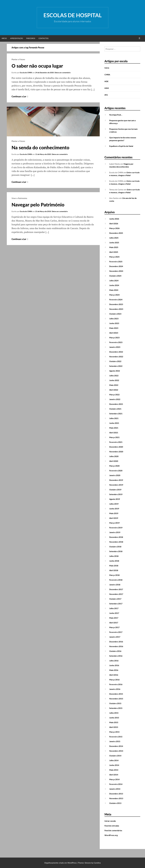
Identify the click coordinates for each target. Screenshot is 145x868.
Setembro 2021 (116, 414)
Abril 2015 (114, 727)
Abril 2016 (114, 675)
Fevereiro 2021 (116, 442)
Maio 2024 (114, 290)
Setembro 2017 (116, 604)
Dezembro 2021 (116, 404)
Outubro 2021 (115, 409)
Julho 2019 (114, 504)
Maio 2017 (114, 618)
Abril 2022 (114, 390)
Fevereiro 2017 (116, 632)
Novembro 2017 (116, 594)
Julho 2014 (114, 760)
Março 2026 (114, 228)
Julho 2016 (114, 661)
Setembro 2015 (116, 708)
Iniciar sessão (110, 821)
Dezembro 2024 (116, 266)
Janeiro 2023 (115, 347)
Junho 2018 (114, 561)
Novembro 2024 (116, 271)
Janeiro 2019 (115, 532)
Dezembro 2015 (116, 694)
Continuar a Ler (20, 96)
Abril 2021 (114, 433)
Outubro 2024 (115, 276)
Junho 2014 (114, 765)
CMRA (107, 75)
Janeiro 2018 (115, 585)
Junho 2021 (114, 423)
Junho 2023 (114, 323)
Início (4, 38)
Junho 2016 (114, 665)
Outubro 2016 (115, 651)
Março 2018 (114, 575)
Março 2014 (114, 779)
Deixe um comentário (63, 73)
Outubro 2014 (115, 756)
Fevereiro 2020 (116, 471)
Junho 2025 (114, 242)
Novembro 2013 (116, 798)
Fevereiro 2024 (116, 299)
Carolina (97, 863)
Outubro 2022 (115, 361)
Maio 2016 (114, 670)
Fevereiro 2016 (116, 684)
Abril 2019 (114, 518)
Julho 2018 (114, 556)
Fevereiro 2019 (116, 528)
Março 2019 (114, 523)
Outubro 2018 (115, 547)
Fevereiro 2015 (116, 737)
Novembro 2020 (116, 452)
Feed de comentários (113, 830)
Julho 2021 (114, 418)
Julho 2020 (114, 456)
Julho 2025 (114, 238)
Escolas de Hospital (73, 15)
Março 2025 (114, 257)
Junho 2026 (114, 219)
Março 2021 (114, 437)
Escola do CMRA (26, 73)
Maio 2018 (114, 566)
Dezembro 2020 (116, 447)
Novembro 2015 (116, 699)
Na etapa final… (116, 115)
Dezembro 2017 (116, 589)
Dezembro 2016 (116, 642)
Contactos (43, 38)
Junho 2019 (114, 509)
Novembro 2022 (116, 356)
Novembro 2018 (116, 542)
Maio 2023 (114, 328)
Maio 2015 (114, 722)
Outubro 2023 (115, 314)
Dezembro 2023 (116, 304)
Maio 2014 (114, 770)
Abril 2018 (114, 570)
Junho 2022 (114, 380)
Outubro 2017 (115, 599)
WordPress (72, 863)
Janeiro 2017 (115, 637)
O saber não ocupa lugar (37, 66)
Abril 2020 (114, 461)
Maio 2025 (114, 247)
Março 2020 (114, 466)
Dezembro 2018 (116, 537)
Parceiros (31, 38)
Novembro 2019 (116, 485)
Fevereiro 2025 (116, 261)
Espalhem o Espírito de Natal (121, 146)
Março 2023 (114, 337)
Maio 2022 (114, 385)
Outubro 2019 (115, 490)
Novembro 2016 (116, 646)
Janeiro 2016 (115, 689)
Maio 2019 (114, 513)
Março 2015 (114, 732)
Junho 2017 (114, 613)
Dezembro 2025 (116, 233)
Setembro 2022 (116, 366)
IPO (106, 95)
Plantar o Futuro (18, 59)
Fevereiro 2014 (116, 784)
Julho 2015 (114, 713)
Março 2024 (114, 295)
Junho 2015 (114, 718)
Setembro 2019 (116, 494)
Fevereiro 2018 (116, 580)
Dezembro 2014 (116, 746)
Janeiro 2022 (115, 399)
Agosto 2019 (115, 499)
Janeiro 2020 (115, 475)
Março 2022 (114, 395)
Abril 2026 (114, 223)
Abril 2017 (114, 623)
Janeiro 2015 (115, 741)
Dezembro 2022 (116, 352)
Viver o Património (19, 198)
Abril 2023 (114, 333)
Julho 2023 (114, 318)
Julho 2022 (114, 376)
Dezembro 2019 (116, 480)
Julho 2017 (114, 608)
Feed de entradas (112, 826)
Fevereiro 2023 (116, 342)
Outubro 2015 (115, 703)
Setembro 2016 (116, 656)
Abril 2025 (114, 252)
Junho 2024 (114, 285)
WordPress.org (111, 835)
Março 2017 (114, 627)
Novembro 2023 (116, 309)
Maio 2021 (114, 428)
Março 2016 (114, 680)
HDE (106, 81)
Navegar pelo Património (38, 205)
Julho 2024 (114, 280)
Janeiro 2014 (115, 789)
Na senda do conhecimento (40, 148)
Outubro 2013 (115, 803)
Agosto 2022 (115, 371)
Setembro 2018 (116, 551)
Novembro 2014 (116, 751)
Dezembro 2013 (116, 794)
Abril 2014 (114, 775)
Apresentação (17, 38)
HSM (107, 88)
